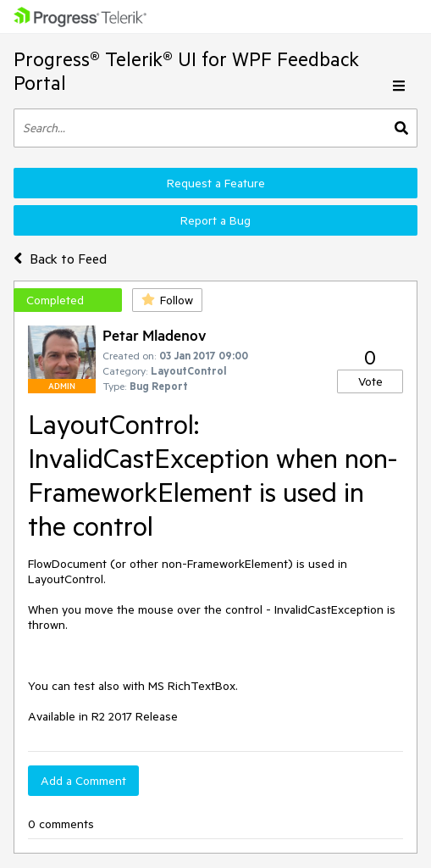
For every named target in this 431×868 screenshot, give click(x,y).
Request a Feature (216, 183)
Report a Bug (215, 220)
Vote (370, 381)
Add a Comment (83, 781)
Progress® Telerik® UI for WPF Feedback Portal (186, 71)
